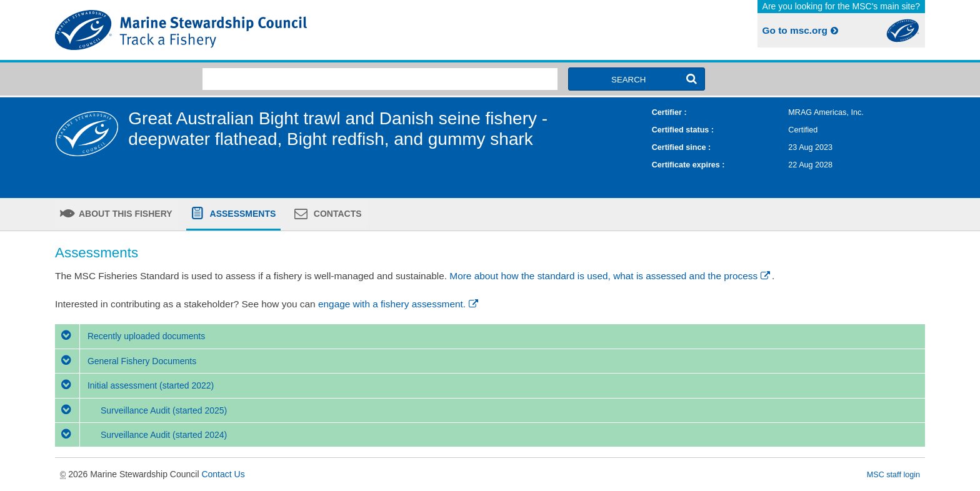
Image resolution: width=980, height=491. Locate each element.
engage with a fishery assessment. (399, 304)
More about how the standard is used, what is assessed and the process (611, 276)
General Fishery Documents (126, 361)
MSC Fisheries (270, 30)
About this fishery (125, 214)
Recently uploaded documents (130, 336)
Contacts (337, 214)
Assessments (242, 214)
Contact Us (223, 474)
